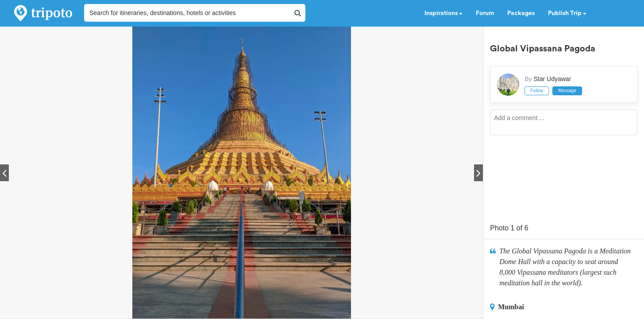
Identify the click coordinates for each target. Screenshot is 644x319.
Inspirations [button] (443, 13)
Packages (521, 13)
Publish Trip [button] (567, 13)
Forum (485, 13)
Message (567, 91)
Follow (537, 91)
